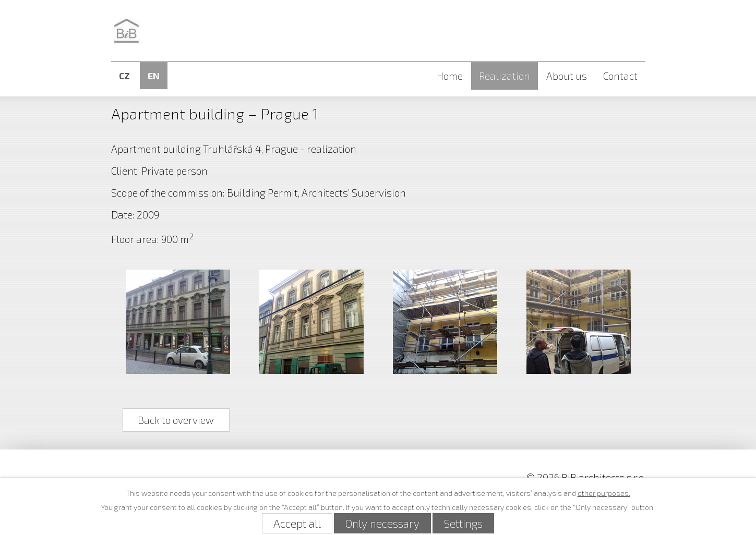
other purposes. (604, 493)
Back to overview (176, 420)
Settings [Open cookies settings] (463, 523)
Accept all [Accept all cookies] (297, 523)
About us (567, 76)
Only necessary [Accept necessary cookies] (382, 523)
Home (450, 76)
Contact (620, 76)
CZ (124, 76)
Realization (505, 76)
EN (154, 76)
